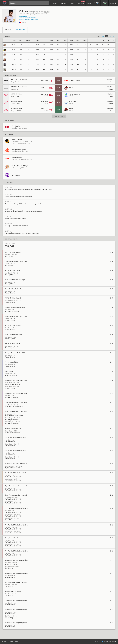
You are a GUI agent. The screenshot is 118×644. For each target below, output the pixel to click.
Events (72, 3)
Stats (89, 3)
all (114, 36)
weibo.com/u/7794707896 (27, 18)
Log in (113, 3)
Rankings (81, 2)
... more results (59, 116)
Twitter (105, 641)
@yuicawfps (23, 16)
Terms (17, 641)
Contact (5, 641)
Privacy (11, 641)
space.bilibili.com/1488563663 (29, 20)
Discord (112, 642)
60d (107, 36)
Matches (63, 3)
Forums (55, 3)
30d (103, 36)
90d (110, 36)
